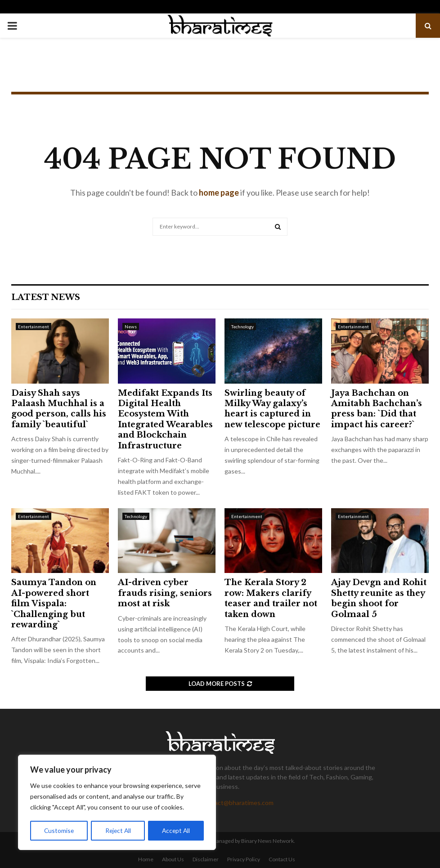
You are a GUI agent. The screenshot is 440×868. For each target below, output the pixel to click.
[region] (117, 803)
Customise (59, 830)
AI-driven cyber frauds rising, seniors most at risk (165, 593)
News (131, 327)
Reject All (118, 830)
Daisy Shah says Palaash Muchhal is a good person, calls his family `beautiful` (59, 409)
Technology (242, 327)
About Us (173, 859)
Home (146, 859)
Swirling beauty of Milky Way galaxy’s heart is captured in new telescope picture (272, 409)
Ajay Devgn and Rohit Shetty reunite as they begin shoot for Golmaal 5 (379, 598)
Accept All (176, 830)
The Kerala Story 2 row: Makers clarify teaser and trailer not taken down (271, 598)
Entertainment (34, 327)
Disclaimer (206, 859)
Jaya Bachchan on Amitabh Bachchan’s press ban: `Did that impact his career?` (377, 409)
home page (219, 192)
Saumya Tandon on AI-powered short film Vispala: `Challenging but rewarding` (54, 604)
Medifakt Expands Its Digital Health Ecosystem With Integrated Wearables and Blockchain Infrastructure (165, 419)
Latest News (46, 297)
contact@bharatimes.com (238, 803)
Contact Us (282, 859)
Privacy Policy (244, 859)
